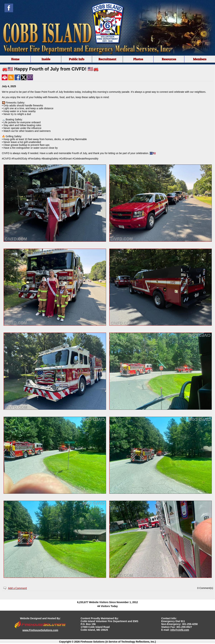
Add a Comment (17, 588)
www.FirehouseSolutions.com (40, 630)
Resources (169, 59)
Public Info (77, 59)
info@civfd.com (180, 630)
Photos (138, 59)
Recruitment (107, 59)
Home (15, 59)
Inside (46, 59)
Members (200, 59)
